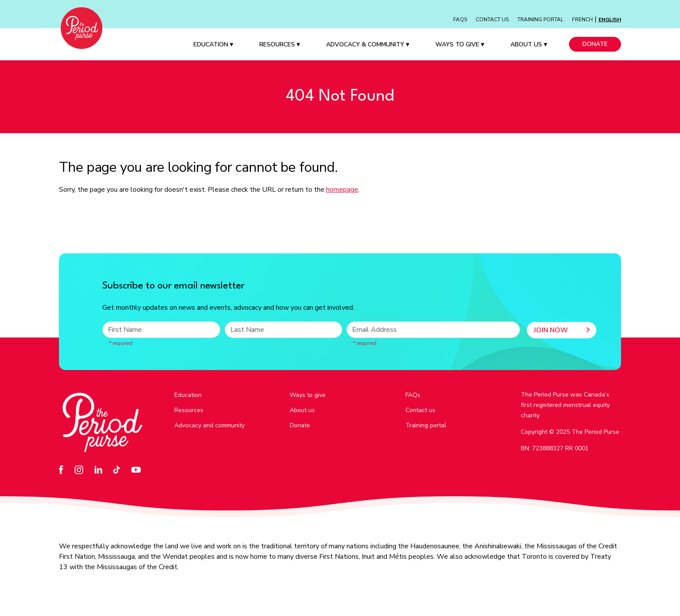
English (610, 20)
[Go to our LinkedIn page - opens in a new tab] (101, 469)
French (582, 20)
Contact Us (492, 20)
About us (302, 410)
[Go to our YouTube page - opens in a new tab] (139, 469)
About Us (529, 44)
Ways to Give (460, 44)
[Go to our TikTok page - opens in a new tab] (119, 469)
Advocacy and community (209, 425)
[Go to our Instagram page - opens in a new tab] (81, 469)
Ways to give (308, 395)
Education (213, 44)
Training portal (426, 425)
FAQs (460, 20)
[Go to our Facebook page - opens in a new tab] (64, 469)
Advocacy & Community (368, 44)
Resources (280, 44)
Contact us (420, 410)
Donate (595, 44)
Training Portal (540, 20)
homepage (342, 190)
